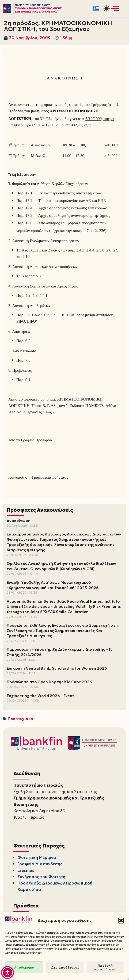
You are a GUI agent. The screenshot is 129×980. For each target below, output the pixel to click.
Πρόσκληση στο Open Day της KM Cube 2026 (49, 682)
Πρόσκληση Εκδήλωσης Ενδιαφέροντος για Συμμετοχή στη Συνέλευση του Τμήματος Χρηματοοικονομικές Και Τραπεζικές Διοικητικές (62, 631)
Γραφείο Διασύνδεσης (40, 864)
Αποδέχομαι (24, 967)
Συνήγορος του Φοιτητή (41, 877)
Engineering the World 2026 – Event (40, 696)
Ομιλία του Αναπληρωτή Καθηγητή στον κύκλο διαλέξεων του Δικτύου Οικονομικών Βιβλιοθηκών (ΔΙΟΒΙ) (61, 566)
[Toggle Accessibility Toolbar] (7, 973)
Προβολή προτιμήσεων (105, 967)
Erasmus (26, 870)
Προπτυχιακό (20, 719)
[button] (121, 921)
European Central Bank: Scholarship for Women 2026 (57, 668)
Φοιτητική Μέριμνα (37, 857)
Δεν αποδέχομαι (65, 967)
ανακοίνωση (19, 521)
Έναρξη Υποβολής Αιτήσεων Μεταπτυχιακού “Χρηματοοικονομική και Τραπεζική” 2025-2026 (53, 585)
